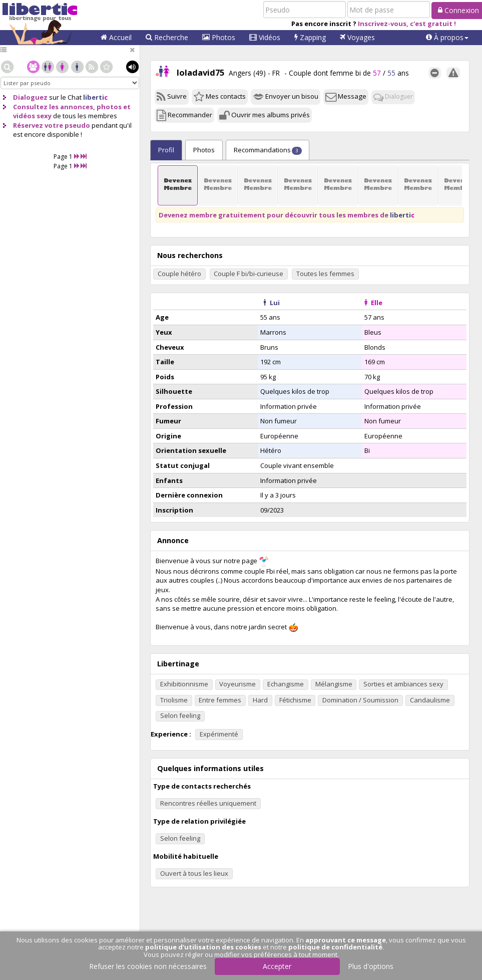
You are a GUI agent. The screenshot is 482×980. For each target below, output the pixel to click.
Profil (166, 150)
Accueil (116, 37)
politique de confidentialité (335, 947)
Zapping (310, 37)
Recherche (167, 37)
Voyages (357, 37)
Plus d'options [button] (371, 966)
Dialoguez (30, 97)
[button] (447, 38)
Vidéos (265, 37)
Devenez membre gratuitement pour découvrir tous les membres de (287, 215)
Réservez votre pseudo (52, 125)
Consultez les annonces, (54, 107)
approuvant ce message (346, 940)
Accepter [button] (277, 966)
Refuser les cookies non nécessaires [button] (148, 966)
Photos (219, 37)
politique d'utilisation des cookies (203, 947)
